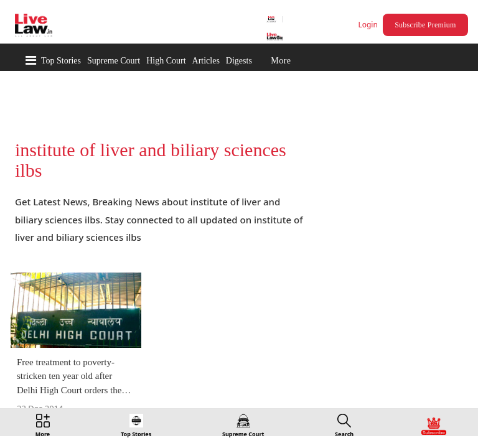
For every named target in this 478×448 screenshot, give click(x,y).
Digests (239, 61)
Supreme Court (114, 61)
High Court (166, 61)
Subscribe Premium (427, 25)
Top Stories (61, 61)
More (281, 61)
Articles (206, 61)
